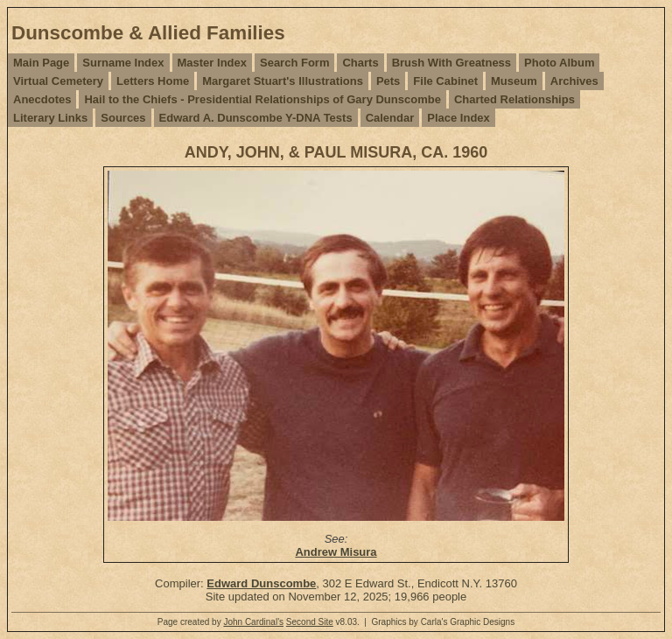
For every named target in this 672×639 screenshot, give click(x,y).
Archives (574, 81)
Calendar (390, 118)
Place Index (458, 118)
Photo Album (559, 63)
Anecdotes (42, 99)
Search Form (294, 63)
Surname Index (123, 63)
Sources (123, 118)
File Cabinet (445, 81)
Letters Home (153, 81)
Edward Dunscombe (261, 583)
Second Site (310, 622)
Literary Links (50, 118)
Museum (514, 81)
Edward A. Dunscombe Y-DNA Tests (256, 118)
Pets (388, 81)
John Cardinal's (253, 622)
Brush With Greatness (451, 63)
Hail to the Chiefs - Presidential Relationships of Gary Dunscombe (262, 99)
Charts (360, 63)
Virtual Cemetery (58, 81)
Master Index (212, 63)
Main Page (41, 63)
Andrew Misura (336, 552)
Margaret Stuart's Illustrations (283, 81)
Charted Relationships (514, 99)
